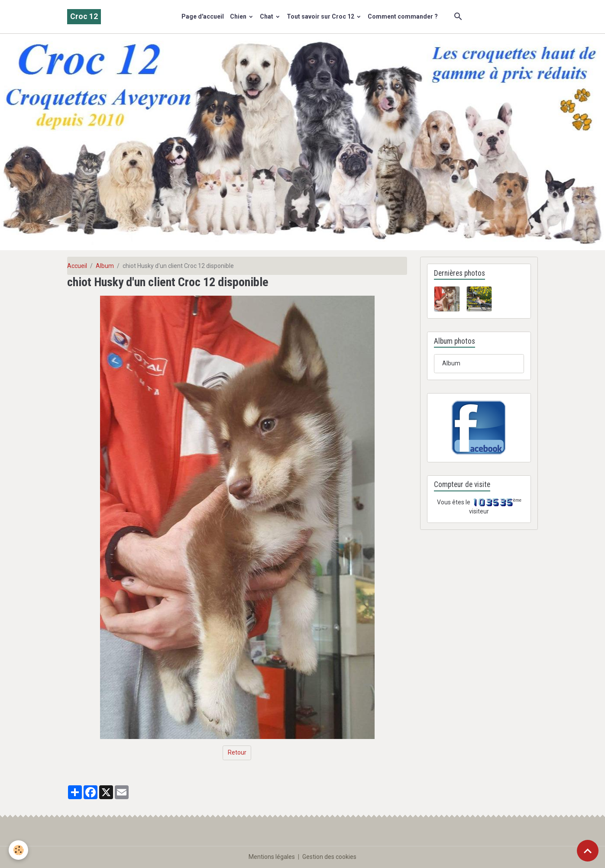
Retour (237, 752)
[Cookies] (18, 850)
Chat (267, 16)
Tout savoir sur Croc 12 (321, 16)
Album (105, 266)
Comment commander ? (403, 16)
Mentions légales (272, 857)
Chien (239, 16)
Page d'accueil (203, 16)
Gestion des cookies (329, 857)
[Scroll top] (588, 851)
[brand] (84, 17)
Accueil (77, 266)
